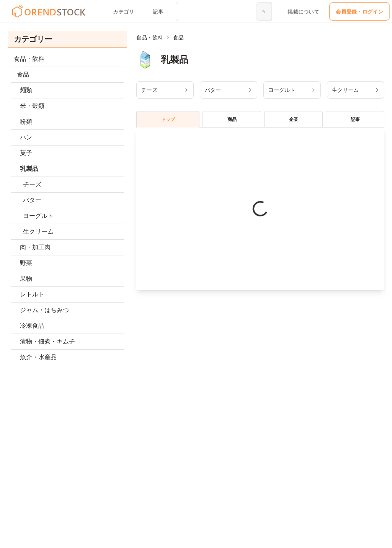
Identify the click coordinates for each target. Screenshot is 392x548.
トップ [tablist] (168, 119)
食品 (178, 38)
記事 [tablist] (355, 119)
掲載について (304, 11)
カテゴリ (124, 11)
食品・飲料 (150, 38)
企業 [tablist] (294, 119)
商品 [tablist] (232, 119)
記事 (158, 11)
